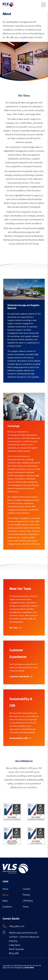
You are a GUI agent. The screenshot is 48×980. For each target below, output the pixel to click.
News (5, 901)
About (6, 895)
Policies (26, 895)
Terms (26, 907)
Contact (27, 889)
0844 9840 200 (17, 926)
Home (5, 889)
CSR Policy (28, 901)
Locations (7, 907)
